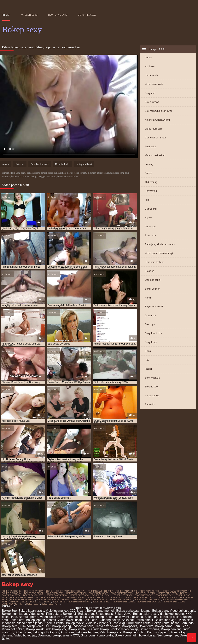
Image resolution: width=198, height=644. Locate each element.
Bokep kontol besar (166, 623)
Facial (148, 369)
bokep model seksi (121, 597)
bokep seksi (59, 602)
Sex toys (150, 324)
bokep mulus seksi (73, 600)
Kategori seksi (29, 15)
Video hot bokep (13, 629)
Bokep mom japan (14, 614)
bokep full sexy (101, 595)
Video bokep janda (30, 623)
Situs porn (88, 635)
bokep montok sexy (48, 600)
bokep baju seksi (12, 591)
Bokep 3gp (9, 611)
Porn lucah (181, 626)
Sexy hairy (151, 342)
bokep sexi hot (50, 604)
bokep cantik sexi (33, 595)
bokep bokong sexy (122, 593)
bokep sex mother (13, 604)
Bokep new (113, 617)
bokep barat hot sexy (100, 591)
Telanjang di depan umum (160, 244)
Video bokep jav (25, 635)
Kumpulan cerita (139, 623)
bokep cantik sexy (57, 595)
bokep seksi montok (149, 602)
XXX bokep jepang (58, 626)
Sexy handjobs (153, 333)
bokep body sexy (98, 593)
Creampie (150, 315)
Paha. (148, 298)
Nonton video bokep (124, 629)
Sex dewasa (152, 102)
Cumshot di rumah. (156, 138)
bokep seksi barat (79, 602)
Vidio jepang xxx (57, 611)
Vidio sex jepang (97, 623)
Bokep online (172, 617)
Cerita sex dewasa (108, 626)
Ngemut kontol (54, 623)
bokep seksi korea (124, 602)
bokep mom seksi (168, 597)
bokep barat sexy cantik (177, 591)
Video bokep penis (182, 611)
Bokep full (70, 614)
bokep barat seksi (126, 591)
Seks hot (128, 620)
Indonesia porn (83, 626)
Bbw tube (150, 235)
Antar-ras (150, 226)
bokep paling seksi (121, 600)
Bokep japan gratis (31, 611)
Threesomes (152, 395)
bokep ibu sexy (164, 595)
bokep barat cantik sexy (70, 591)
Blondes (149, 271)
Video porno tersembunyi (159, 253)
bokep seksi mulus (174, 602)
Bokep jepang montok (41, 620)
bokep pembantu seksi (175, 600)
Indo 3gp (38, 632)
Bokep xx (53, 632)
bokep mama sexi (74, 597)
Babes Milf (151, 209)
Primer (6, 15)
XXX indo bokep (98, 629)
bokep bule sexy (168, 593)
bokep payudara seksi (147, 600)
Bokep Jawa (123, 614)
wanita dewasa (133, 617)
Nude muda (151, 75)
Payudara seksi (154, 307)
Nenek (148, 218)
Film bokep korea (32, 626)
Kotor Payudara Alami (157, 120)
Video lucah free (52, 617)
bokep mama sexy (97, 597)
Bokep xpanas (149, 629)
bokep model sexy (145, 597)
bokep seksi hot (102, 602)
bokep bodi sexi (55, 593)
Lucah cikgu (118, 623)
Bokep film (146, 626)
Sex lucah (91, 620)
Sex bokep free (168, 635)
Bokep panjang (171, 629)
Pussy (148, 173)
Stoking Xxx (152, 387)
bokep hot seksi (123, 595)
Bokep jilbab (76, 629)
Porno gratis (105, 635)
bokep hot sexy (144, 595)
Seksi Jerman (153, 289)
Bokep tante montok (101, 611)
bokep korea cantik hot (24, 597)
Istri (147, 200)
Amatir (148, 58)
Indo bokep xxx (56, 629)
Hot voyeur (151, 191)
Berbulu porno (29, 617)
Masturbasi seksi (155, 155)
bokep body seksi (76, 593)
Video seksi (37, 614)
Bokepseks (130, 626)
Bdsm (148, 351)
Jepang (149, 164)
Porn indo (187, 623)
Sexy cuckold (152, 378)
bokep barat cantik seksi (39, 591)
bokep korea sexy (51, 597)
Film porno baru (58, 15)
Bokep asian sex (144, 614)
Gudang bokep (110, 620)
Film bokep (54, 614)
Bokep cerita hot (134, 632)
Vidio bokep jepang (171, 614)
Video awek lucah (70, 620)
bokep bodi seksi (33, 593)
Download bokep (49, 635)
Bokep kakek (35, 629)
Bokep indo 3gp (166, 620)
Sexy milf (150, 93)
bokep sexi (32, 604)
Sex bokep (96, 617)
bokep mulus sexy (97, 600)
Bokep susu (23, 632)
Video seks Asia (154, 84)
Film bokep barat (144, 635)
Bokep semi (10, 626)
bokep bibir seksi (12, 593)
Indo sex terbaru (87, 632)
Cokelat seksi (153, 280)
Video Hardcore (154, 129)
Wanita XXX (71, 635)
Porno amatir (144, 620)
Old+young (151, 182)
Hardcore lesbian (155, 262)
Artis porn (67, 632)
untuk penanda (87, 15)
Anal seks (150, 146)
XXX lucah (78, 611)
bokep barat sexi (150, 591)
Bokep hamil (153, 617)
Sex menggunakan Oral (158, 111)
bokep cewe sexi (80, 595)
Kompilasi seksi (63, 164)
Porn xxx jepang (158, 632)
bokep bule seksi (146, 593)
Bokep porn (123, 635)
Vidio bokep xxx (110, 632)
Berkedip (150, 404)
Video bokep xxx (76, 617)
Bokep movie (75, 623)
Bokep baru (160, 611)
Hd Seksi (150, 66)
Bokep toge (86, 614)
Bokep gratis (104, 614)
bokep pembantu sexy (15, 602)
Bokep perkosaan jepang (133, 611)
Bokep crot (17, 620)
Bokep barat (163, 626)
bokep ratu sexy (40, 602)
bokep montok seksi (22, 600)
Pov (147, 360)
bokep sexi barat (84, 164)
